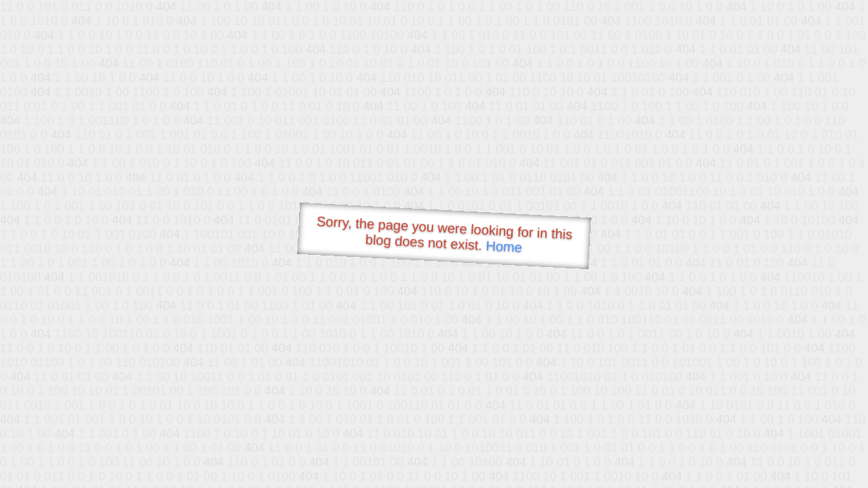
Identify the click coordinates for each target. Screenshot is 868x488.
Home (504, 246)
